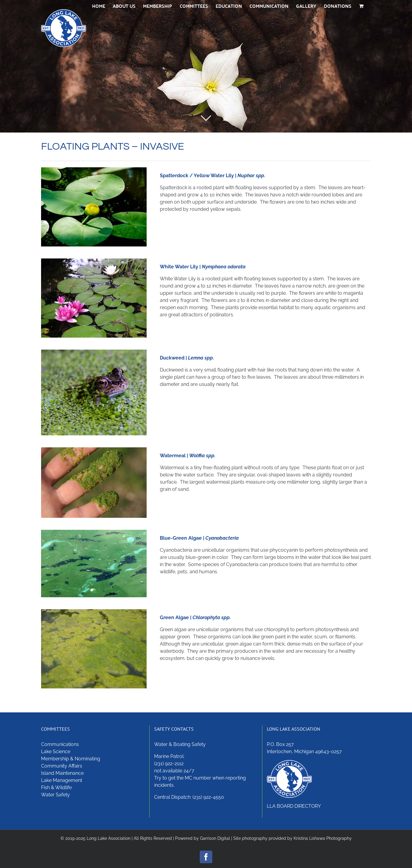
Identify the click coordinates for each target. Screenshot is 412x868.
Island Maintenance (62, 773)
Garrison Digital (215, 838)
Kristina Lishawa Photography (323, 838)
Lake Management (62, 780)
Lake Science (56, 752)
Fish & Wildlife (56, 787)
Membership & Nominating (71, 759)
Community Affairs (62, 766)
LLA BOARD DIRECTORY (294, 806)
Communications (60, 744)
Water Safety (55, 795)
